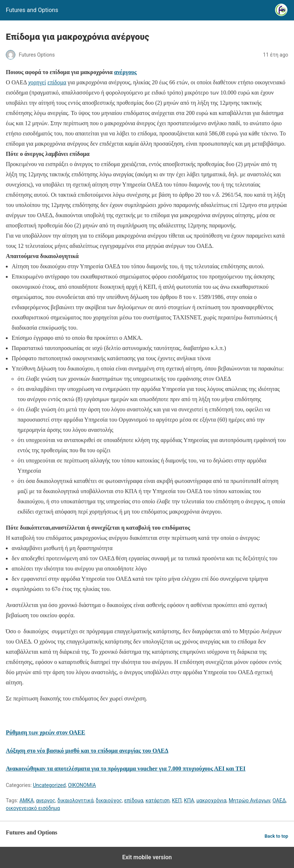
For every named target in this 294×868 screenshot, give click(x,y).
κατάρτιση (158, 800)
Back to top (276, 836)
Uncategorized (49, 785)
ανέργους (125, 72)
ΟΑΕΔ (279, 800)
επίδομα (57, 82)
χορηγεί (37, 82)
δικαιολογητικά (75, 800)
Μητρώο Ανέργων (249, 800)
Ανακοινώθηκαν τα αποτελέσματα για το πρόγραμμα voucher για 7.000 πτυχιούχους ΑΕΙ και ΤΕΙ (126, 769)
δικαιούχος (109, 800)
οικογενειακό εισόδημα (33, 808)
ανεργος (46, 800)
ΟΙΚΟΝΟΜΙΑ (82, 785)
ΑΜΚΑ (26, 800)
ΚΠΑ (189, 800)
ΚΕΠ (177, 800)
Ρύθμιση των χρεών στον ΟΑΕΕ (46, 732)
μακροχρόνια (211, 800)
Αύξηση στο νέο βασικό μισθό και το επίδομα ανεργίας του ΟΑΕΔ (87, 751)
